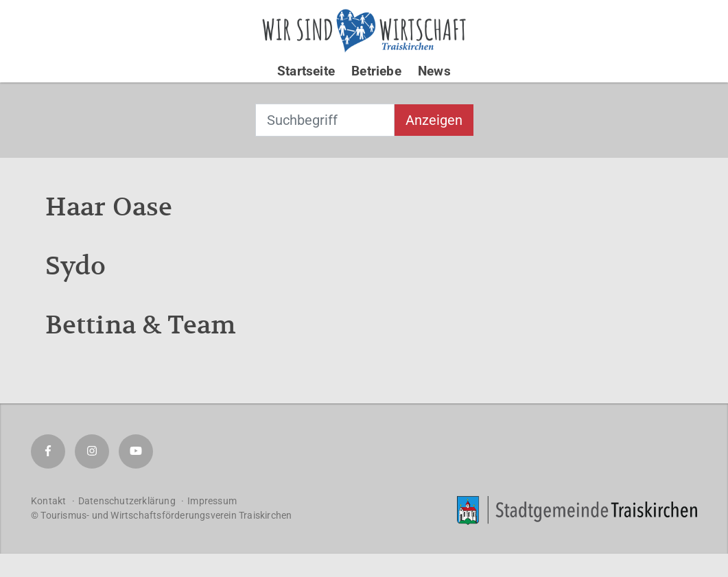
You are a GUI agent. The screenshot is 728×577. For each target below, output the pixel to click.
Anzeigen (434, 120)
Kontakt (48, 501)
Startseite (306, 71)
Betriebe (376, 71)
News (434, 71)
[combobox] (325, 120)
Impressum (212, 501)
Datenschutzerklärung (127, 501)
